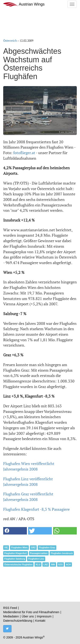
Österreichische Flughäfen (18, 564)
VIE (6, 547)
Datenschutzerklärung (18, 621)
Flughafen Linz (36, 559)
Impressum (44, 616)
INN (53, 564)
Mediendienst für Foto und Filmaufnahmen (31, 612)
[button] (15, 531)
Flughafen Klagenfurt (16, 553)
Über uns (28, 616)
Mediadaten (11, 616)
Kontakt (40, 621)
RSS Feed (10, 608)
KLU (38, 564)
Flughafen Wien (19, 547)
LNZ (46, 564)
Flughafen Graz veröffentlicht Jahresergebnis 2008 (28, 497)
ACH (68, 564)
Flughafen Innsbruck (62, 553)
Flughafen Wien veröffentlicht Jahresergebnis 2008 (29, 466)
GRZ (33, 547)
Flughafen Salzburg (15, 559)
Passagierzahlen (39, 553)
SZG (61, 564)
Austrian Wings (24, 4)
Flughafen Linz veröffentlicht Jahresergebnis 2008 (28, 482)
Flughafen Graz (47, 547)
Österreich (10, 41)
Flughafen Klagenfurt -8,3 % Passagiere (36, 509)
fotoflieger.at (24, 153)
